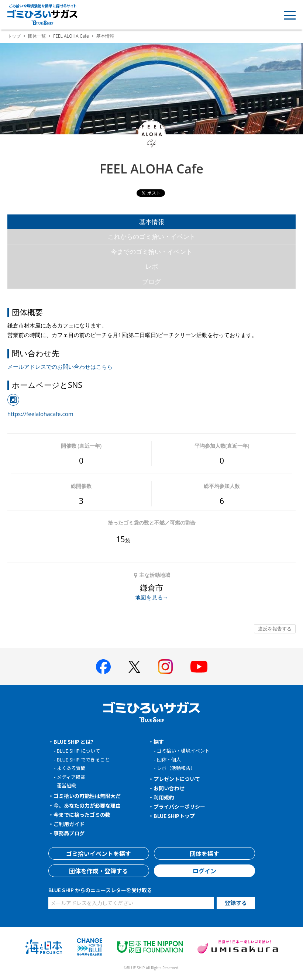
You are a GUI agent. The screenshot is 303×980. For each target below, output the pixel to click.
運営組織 (66, 785)
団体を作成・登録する (99, 871)
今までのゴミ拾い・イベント (151, 252)
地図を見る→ (152, 597)
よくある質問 (71, 768)
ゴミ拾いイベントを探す (99, 853)
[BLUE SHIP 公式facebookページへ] (103, 667)
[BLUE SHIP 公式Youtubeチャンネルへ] (199, 667)
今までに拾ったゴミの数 (82, 815)
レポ (152, 266)
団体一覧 (37, 36)
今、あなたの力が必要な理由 (87, 805)
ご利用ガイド (69, 824)
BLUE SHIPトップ (174, 816)
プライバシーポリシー (179, 807)
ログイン (204, 871)
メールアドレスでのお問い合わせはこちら (60, 367)
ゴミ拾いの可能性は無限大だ (87, 796)
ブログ (151, 281)
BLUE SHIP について (78, 751)
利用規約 (164, 797)
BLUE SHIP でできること (83, 759)
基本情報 (152, 222)
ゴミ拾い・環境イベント (183, 751)
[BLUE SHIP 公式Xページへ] (134, 667)
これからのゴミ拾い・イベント (152, 236)
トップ (14, 36)
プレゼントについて (177, 779)
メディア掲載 (71, 777)
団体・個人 (169, 759)
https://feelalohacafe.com (40, 414)
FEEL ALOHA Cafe (71, 36)
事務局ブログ (69, 833)
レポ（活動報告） (176, 768)
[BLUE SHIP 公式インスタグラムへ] (165, 667)
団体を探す (204, 853)
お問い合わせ (169, 788)
